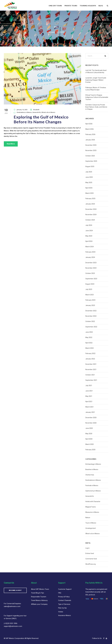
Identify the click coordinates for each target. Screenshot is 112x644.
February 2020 (90, 450)
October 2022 (90, 321)
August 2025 (90, 166)
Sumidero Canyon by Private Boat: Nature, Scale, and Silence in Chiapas (96, 107)
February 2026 (90, 134)
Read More (11, 144)
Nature (88, 518)
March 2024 (90, 247)
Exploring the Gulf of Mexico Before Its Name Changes (41, 119)
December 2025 (91, 145)
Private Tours (71, 6)
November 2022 (91, 316)
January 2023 (90, 305)
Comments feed (91, 559)
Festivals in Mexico (92, 485)
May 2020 (89, 434)
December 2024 (91, 209)
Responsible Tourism (39, 597)
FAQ (60, 593)
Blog (101, 6)
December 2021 (91, 364)
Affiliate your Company (39, 604)
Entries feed (90, 553)
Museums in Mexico (92, 512)
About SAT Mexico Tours (40, 589)
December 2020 (91, 418)
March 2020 (90, 444)
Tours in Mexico (91, 523)
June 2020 (89, 428)
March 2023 (90, 295)
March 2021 (90, 407)
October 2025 (90, 156)
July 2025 (89, 172)
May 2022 (89, 337)
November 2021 (91, 369)
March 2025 (90, 193)
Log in (87, 548)
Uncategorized (91, 528)
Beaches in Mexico (92, 469)
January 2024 (90, 257)
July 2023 (89, 289)
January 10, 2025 (22, 110)
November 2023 (91, 268)
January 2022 (90, 359)
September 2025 (91, 161)
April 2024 (89, 241)
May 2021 (89, 396)
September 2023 (91, 279)
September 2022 (91, 327)
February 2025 (90, 199)
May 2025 (89, 183)
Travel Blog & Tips (38, 593)
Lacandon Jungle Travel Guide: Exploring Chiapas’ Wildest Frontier (96, 80)
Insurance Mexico (65, 615)
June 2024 (89, 231)
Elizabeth (36, 110)
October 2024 (90, 220)
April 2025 (89, 188)
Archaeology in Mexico (93, 464)
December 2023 (91, 263)
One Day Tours (55, 6)
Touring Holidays (88, 6)
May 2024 (89, 236)
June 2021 (89, 391)
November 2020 (91, 423)
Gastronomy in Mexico (93, 491)
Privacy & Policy (64, 597)
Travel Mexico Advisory (39, 600)
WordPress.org (91, 564)
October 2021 (90, 375)
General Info (37, 112)
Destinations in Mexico (24, 112)
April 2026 (89, 124)
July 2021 (89, 386)
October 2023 (90, 273)
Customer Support (65, 589)
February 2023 (90, 300)
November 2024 (91, 215)
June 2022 (89, 332)
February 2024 (90, 252)
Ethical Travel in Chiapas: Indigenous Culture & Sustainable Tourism (97, 97)
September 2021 (91, 380)
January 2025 (90, 204)
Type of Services (64, 604)
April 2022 (89, 343)
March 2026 (90, 129)
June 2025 (89, 177)
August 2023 (90, 284)
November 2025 (91, 150)
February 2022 (90, 353)
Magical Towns (91, 507)
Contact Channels (65, 600)
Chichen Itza (90, 475)
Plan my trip (62, 608)
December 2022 (91, 311)
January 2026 (90, 140)
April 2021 (89, 402)
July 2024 (89, 225)
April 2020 (89, 439)
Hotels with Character (93, 502)
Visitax (61, 612)
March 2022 (90, 348)
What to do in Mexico (48, 112)
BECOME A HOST (15, 590)
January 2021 (90, 412)
